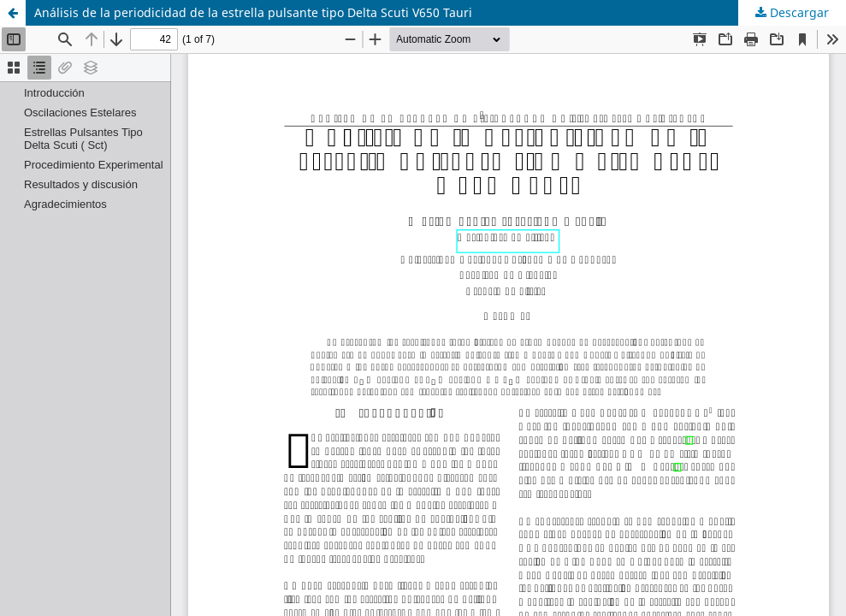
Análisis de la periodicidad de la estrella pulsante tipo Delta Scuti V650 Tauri (253, 12)
